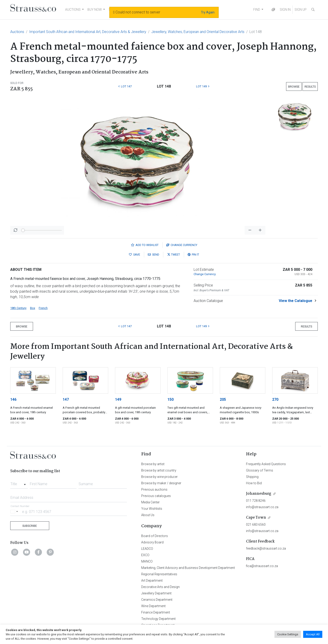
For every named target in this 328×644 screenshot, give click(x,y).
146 (13, 399)
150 (170, 399)
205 (223, 399)
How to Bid (254, 483)
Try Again (208, 12)
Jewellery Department (156, 593)
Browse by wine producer (159, 477)
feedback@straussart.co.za (266, 548)
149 (118, 399)
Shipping (252, 477)
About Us (148, 515)
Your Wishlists (152, 509)
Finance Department (156, 612)
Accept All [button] (313, 634)
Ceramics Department (157, 600)
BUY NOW (95, 10)
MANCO (147, 561)
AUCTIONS (73, 10)
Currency (182, 245)
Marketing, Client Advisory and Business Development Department (188, 568)
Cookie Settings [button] (288, 634)
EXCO (145, 555)
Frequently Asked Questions (266, 464)
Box (33, 308)
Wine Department (153, 606)
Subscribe (30, 526)
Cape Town (256, 518)
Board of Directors (155, 536)
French (43, 308)
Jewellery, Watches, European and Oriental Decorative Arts (198, 32)
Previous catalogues (156, 496)
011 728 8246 (256, 501)
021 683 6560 (256, 525)
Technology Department (158, 619)
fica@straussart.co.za (262, 566)
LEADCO (147, 549)
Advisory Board (152, 542)
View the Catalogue (296, 301)
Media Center (150, 502)
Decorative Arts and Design (160, 587)
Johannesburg (259, 494)
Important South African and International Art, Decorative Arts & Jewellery (88, 32)
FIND (257, 10)
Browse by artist (153, 464)
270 (275, 399)
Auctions (17, 32)
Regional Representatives (159, 574)
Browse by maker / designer (161, 483)
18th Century (18, 308)
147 (66, 399)
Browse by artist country (159, 470)
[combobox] (19, 483)
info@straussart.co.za (262, 507)
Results (310, 87)
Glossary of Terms (260, 470)
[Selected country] (15, 511)
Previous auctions (154, 489)
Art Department (152, 581)
